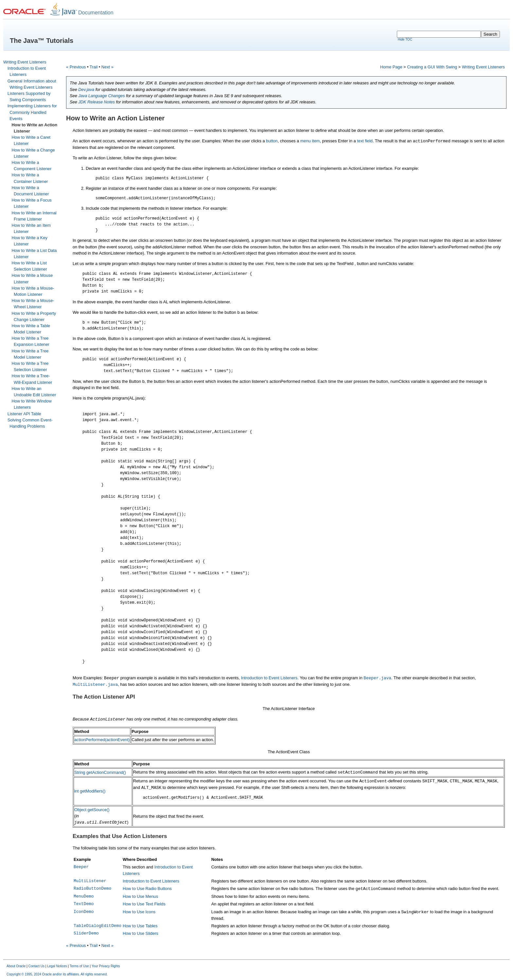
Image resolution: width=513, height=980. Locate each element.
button (272, 141)
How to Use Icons (139, 912)
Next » (107, 67)
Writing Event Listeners (25, 62)
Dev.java (86, 89)
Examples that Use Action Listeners (120, 836)
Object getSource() (92, 810)
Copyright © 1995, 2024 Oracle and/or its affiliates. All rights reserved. (57, 974)
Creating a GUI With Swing (432, 67)
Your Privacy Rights (106, 966)
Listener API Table (24, 414)
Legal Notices (57, 966)
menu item (310, 141)
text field (365, 141)
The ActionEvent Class (289, 752)
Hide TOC (405, 39)
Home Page (391, 67)
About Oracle (16, 966)
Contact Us (36, 966)
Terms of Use (79, 966)
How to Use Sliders (141, 933)
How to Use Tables (140, 926)
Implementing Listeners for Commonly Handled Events (32, 112)
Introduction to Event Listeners (269, 678)
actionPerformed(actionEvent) (102, 740)
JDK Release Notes (97, 102)
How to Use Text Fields (144, 904)
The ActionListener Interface (289, 709)
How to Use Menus (140, 896)
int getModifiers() (90, 791)
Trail (94, 67)
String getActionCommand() (100, 772)
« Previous (76, 67)
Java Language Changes (101, 96)
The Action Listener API (104, 697)
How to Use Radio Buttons (147, 889)
